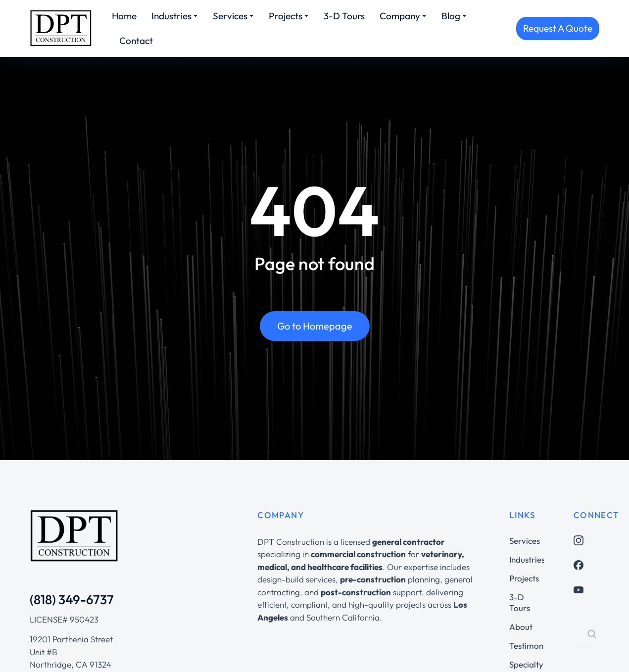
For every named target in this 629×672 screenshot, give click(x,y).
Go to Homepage (315, 327)
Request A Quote (558, 28)
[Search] (592, 634)
